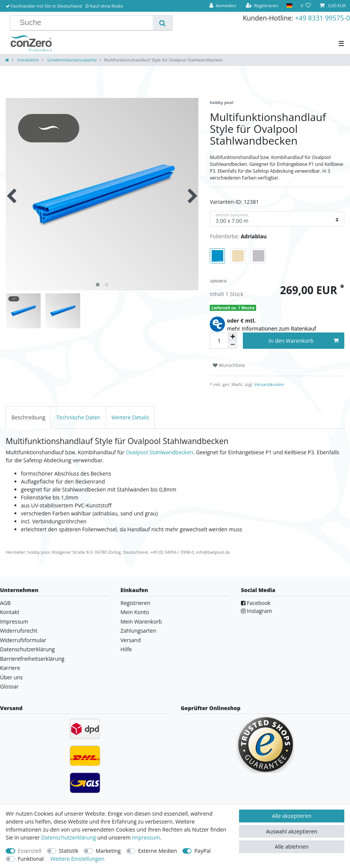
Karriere (10, 668)
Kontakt (10, 612)
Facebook (256, 603)
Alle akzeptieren (291, 816)
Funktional (31, 859)
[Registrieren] (262, 6)
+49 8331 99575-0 (322, 18)
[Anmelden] (223, 6)
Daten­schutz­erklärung (68, 837)
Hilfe (126, 649)
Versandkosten (268, 384)
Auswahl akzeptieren (292, 831)
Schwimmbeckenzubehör (71, 60)
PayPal (202, 851)
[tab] (28, 417)
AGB (5, 603)
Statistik (69, 851)
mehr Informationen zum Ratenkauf (272, 328)
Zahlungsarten (138, 631)
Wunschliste (229, 365)
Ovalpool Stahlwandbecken (159, 452)
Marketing (108, 851)
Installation (28, 60)
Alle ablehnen (292, 847)
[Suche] (162, 23)
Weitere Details (130, 417)
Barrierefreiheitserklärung (32, 659)
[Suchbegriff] (84, 23)
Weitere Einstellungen (78, 859)
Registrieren (135, 603)
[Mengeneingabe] (219, 341)
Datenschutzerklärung (27, 649)
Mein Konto (135, 612)
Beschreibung (28, 417)
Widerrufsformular (23, 640)
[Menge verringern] (233, 345)
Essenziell (30, 851)
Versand (131, 640)
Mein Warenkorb (141, 621)
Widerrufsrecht (19, 631)
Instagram (257, 611)
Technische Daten (78, 417)
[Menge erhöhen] (233, 337)
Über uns (11, 677)
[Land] (289, 6)
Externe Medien (158, 851)
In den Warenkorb (304, 341)
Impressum (14, 621)
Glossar (9, 686)
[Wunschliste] (306, 6)
